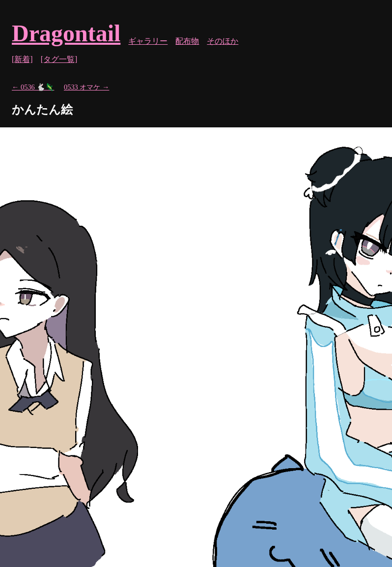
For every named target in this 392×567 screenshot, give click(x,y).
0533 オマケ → (86, 87)
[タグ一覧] (59, 59)
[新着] (22, 59)
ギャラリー (148, 41)
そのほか (223, 41)
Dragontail (66, 33)
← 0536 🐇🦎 (33, 87)
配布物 (187, 41)
